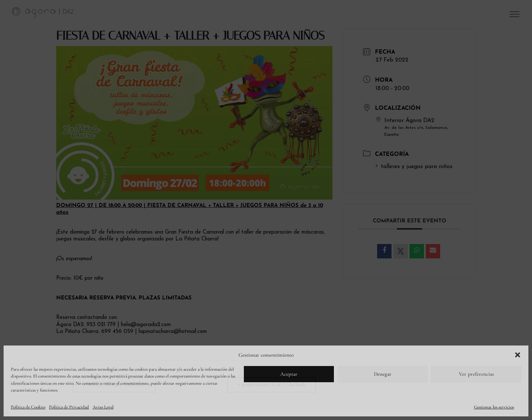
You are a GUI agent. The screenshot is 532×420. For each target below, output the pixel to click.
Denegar (383, 374)
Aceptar (289, 374)
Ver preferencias (476, 374)
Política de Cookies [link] (28, 407)
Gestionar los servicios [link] (494, 407)
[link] (43, 12)
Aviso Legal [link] (103, 407)
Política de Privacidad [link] (69, 407)
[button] (518, 355)
